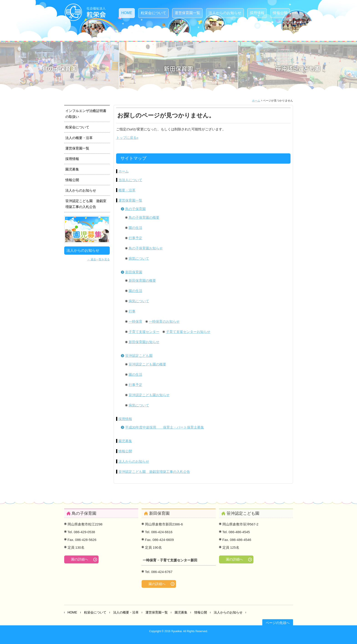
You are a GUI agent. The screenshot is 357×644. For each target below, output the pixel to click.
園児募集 (125, 441)
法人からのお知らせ (225, 13)
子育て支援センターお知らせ (188, 332)
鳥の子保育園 (135, 209)
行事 (132, 311)
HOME (127, 13)
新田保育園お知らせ (144, 342)
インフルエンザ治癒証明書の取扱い (86, 114)
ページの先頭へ (278, 623)
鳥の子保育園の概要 (144, 217)
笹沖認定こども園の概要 (147, 364)
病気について (139, 258)
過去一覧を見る (100, 259)
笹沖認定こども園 (139, 356)
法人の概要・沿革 (79, 138)
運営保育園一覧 (187, 13)
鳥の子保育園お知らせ (146, 248)
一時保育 (135, 321)
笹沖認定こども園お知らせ (149, 395)
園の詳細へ (80, 559)
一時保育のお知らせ (164, 321)
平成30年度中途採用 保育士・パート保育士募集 (165, 427)
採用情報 (257, 13)
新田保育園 (134, 272)
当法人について (130, 180)
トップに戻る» (127, 138)
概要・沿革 (127, 190)
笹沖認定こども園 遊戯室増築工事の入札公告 (154, 472)
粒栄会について (153, 13)
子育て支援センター (144, 332)
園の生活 (135, 228)
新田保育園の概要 (142, 280)
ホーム (256, 100)
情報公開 (280, 13)
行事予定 (135, 238)
